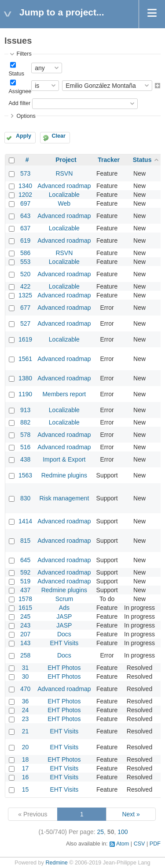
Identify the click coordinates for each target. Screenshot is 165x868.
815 (25, 541)
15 (26, 789)
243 (25, 625)
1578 (25, 599)
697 (25, 203)
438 (25, 459)
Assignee (20, 91)
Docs (64, 634)
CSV (139, 844)
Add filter (19, 103)
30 (26, 676)
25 (101, 832)
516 (25, 447)
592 (25, 572)
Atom (123, 844)
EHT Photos (64, 668)
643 (25, 216)
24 (26, 710)
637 (25, 228)
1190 (25, 394)
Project (66, 160)
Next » (131, 814)
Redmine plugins (64, 475)
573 (25, 173)
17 (26, 768)
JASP (64, 616)
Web (64, 203)
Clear (59, 136)
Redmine (56, 863)
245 (25, 616)
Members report (64, 394)
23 (26, 719)
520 (25, 274)
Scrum (64, 599)
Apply (24, 136)
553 (25, 262)
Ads (64, 608)
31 (26, 668)
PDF (155, 844)
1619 (25, 339)
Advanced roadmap (64, 186)
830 (25, 498)
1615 (25, 608)
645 (25, 560)
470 (25, 689)
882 (25, 422)
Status (16, 74)
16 (26, 777)
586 (25, 253)
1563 (25, 475)
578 (25, 435)
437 (25, 590)
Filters (24, 54)
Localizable (64, 195)
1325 (25, 295)
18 (26, 759)
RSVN (64, 173)
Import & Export (64, 459)
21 (26, 731)
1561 (25, 359)
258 (25, 655)
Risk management (64, 498)
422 (25, 286)
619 (25, 240)
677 (25, 308)
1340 (25, 186)
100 (123, 832)
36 (26, 701)
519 (25, 581)
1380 (25, 378)
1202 (25, 195)
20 (26, 747)
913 (25, 410)
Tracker (109, 160)
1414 (25, 521)
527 (25, 323)
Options (26, 116)
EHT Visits (64, 643)
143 (25, 643)
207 (25, 634)
